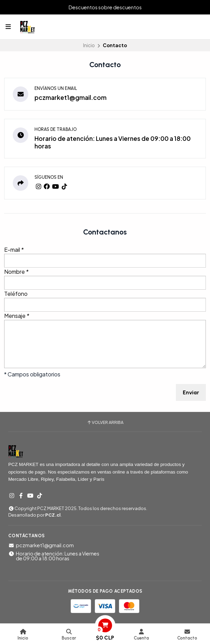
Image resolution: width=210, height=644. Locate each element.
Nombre (16, 272)
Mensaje (17, 316)
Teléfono (16, 294)
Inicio (89, 45)
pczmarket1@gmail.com (71, 97)
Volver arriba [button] (105, 423)
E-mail (14, 250)
